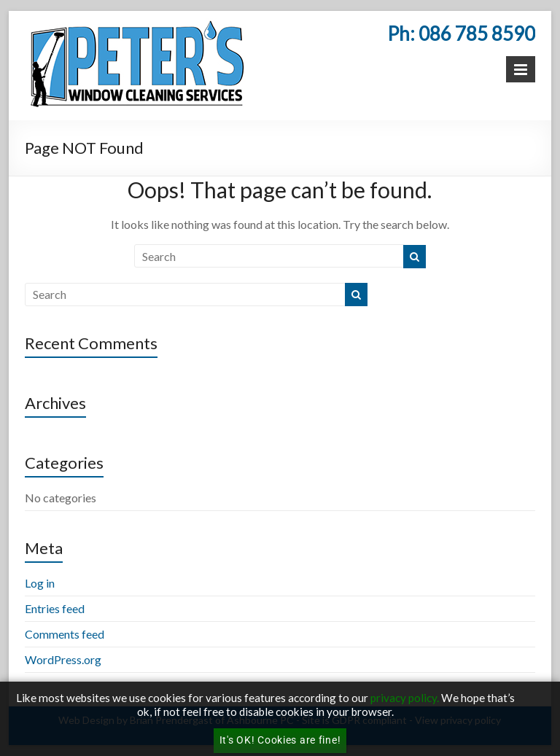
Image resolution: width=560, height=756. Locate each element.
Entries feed (55, 608)
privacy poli (398, 698)
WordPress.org (63, 659)
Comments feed (65, 634)
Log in (40, 583)
